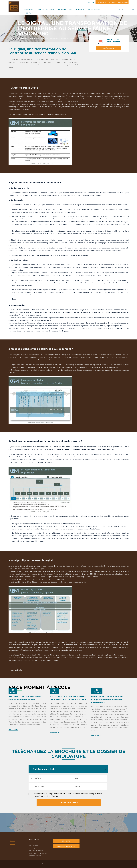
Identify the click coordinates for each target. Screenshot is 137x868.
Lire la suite (13, 730)
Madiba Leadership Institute (38, 853)
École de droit (33, 846)
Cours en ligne (65, 10)
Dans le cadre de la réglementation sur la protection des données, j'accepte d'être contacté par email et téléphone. (67, 795)
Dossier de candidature (118, 2)
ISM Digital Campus (35, 856)
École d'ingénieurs (35, 848)
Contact (30, 13)
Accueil (12, 39)
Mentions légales (92, 864)
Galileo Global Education (80, 864)
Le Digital (18, 670)
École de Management (36, 851)
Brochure (102, 2)
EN (93, 2)
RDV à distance (109, 48)
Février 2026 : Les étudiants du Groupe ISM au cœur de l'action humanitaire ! (107, 700)
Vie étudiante (22, 39)
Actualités (34, 39)
